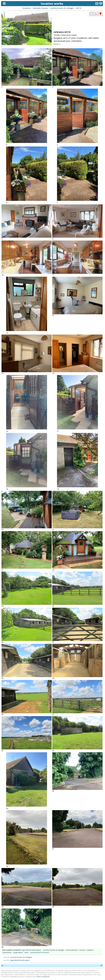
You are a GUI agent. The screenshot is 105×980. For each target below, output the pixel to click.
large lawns (18, 952)
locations (27, 8)
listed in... (57, 44)
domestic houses (40, 8)
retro (26, 952)
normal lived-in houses (40, 952)
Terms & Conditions (43, 977)
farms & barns (72, 950)
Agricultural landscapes (20, 960)
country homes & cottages (62, 8)
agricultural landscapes (31, 950)
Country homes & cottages (21, 957)
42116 (79, 8)
